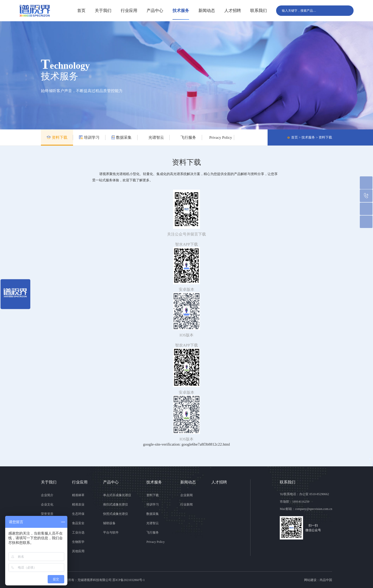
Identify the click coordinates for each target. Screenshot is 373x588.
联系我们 (259, 11)
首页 (81, 11)
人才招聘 (233, 11)
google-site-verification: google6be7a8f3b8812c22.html (186, 444)
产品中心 (155, 11)
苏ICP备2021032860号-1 (129, 580)
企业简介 (47, 495)
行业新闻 (187, 504)
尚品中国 (326, 580)
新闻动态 (207, 11)
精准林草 (78, 495)
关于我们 (103, 11)
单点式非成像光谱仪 (117, 495)
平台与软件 (111, 532)
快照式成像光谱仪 (116, 514)
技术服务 (181, 11)
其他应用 (78, 551)
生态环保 (78, 514)
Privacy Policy (218, 137)
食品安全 (78, 523)
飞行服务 (186, 137)
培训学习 (89, 137)
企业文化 (47, 504)
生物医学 (78, 542)
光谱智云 (153, 137)
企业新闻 (187, 495)
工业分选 (78, 532)
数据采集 (121, 137)
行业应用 (129, 11)
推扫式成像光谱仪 (116, 504)
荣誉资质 (47, 514)
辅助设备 (109, 523)
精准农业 (78, 504)
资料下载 (57, 137)
